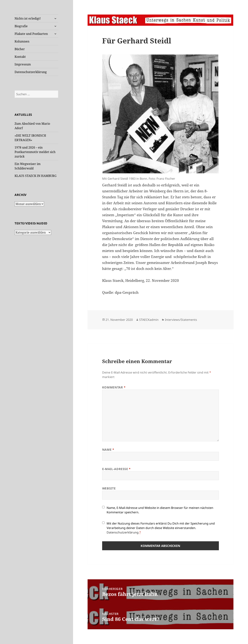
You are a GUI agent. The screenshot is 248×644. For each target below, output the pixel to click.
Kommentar (114, 387)
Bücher (20, 49)
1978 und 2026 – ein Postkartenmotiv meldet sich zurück (35, 152)
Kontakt (20, 57)
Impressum (23, 64)
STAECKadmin (149, 320)
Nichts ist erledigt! (28, 18)
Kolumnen (22, 41)
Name (108, 450)
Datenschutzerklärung (31, 72)
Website (109, 488)
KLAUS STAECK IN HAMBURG (35, 176)
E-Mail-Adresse (116, 469)
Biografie (21, 26)
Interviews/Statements (181, 320)
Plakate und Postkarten (31, 34)
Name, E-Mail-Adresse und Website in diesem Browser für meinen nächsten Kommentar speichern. (160, 510)
